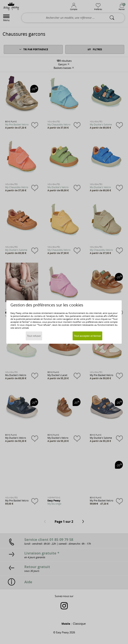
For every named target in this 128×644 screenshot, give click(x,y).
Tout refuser (34, 336)
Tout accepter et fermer (88, 336)
